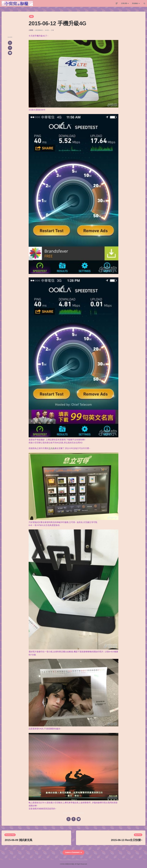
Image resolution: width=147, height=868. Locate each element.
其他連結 (135, 3)
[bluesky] (10, 53)
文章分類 (124, 3)
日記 (31, 16)
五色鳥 (52, 448)
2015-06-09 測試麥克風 (18, 840)
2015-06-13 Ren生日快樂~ (127, 840)
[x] (10, 43)
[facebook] (10, 48)
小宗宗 (31, 30)
